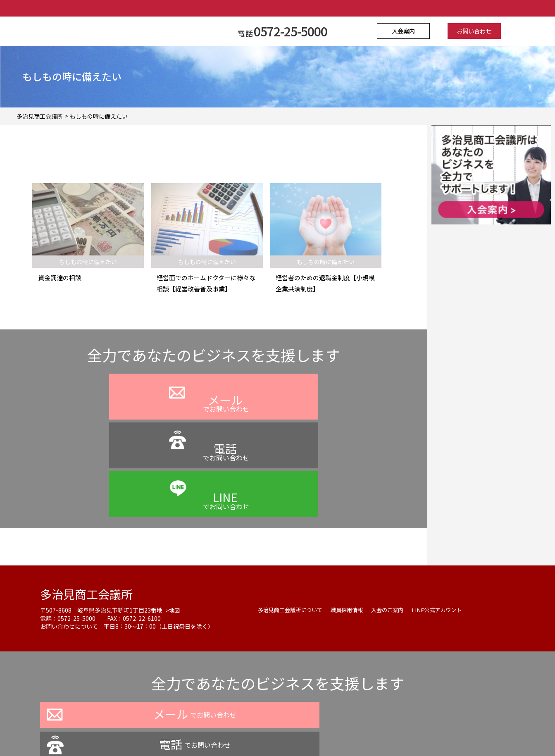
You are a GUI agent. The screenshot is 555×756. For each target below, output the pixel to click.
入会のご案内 (396, 525)
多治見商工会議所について (293, 525)
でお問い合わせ (117, 416)
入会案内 (407, 31)
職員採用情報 (353, 525)
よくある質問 (266, 733)
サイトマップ (360, 733)
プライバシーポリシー (207, 733)
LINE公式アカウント (448, 525)
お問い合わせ (470, 31)
